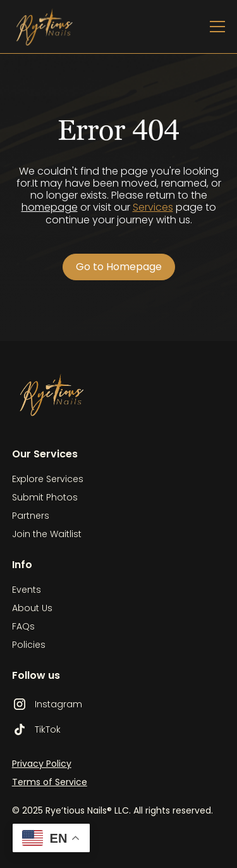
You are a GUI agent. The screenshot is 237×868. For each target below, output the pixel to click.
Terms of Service (50, 782)
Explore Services (48, 479)
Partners (31, 516)
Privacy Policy (42, 764)
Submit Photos (45, 497)
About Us (32, 608)
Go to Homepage (119, 267)
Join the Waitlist (47, 534)
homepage (50, 207)
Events (27, 590)
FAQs (23, 626)
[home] (54, 27)
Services (153, 207)
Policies (29, 645)
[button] (215, 27)
